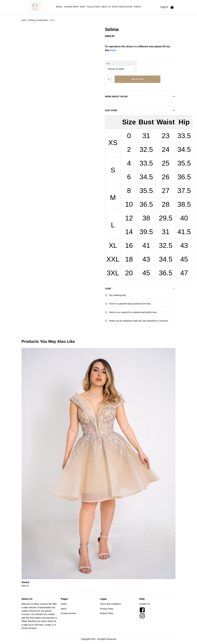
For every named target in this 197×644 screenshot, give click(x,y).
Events (137, 7)
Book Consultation (122, 7)
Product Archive (68, 613)
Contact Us (145, 604)
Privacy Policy (107, 609)
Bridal (59, 7)
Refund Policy (107, 613)
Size (108, 64)
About (64, 609)
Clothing (31, 20)
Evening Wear (71, 7)
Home (24, 20)
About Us (106, 7)
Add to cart (138, 79)
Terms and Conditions (110, 604)
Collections (93, 7)
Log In (164, 7)
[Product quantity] (109, 79)
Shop (83, 7)
